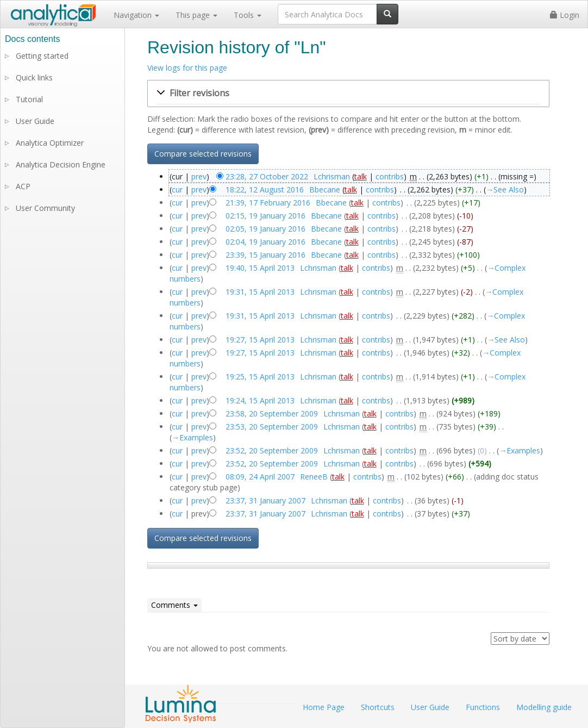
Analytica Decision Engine (61, 164)
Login (565, 15)
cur (177, 189)
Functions (483, 707)
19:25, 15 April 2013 (260, 377)
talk (361, 176)
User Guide (35, 121)
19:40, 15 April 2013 (260, 268)
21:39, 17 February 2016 (268, 203)
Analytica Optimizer (50, 143)
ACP (23, 186)
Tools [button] (248, 15)
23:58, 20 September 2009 (272, 413)
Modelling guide (544, 707)
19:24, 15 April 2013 (260, 400)
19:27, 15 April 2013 (260, 340)
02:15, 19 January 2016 (265, 216)
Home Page (324, 707)
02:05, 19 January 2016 (265, 229)
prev (199, 176)
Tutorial (29, 99)
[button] (348, 94)
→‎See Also (505, 189)
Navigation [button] (136, 15)
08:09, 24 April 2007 (260, 477)
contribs (390, 176)
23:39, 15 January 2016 (265, 255)
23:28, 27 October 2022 (267, 176)
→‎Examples (192, 437)
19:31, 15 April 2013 (260, 292)
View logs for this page (187, 68)
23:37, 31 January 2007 (265, 500)
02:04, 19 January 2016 (265, 242)
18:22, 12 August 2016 (265, 189)
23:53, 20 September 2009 (272, 427)
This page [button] (196, 15)
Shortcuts (378, 707)
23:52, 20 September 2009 (272, 450)
